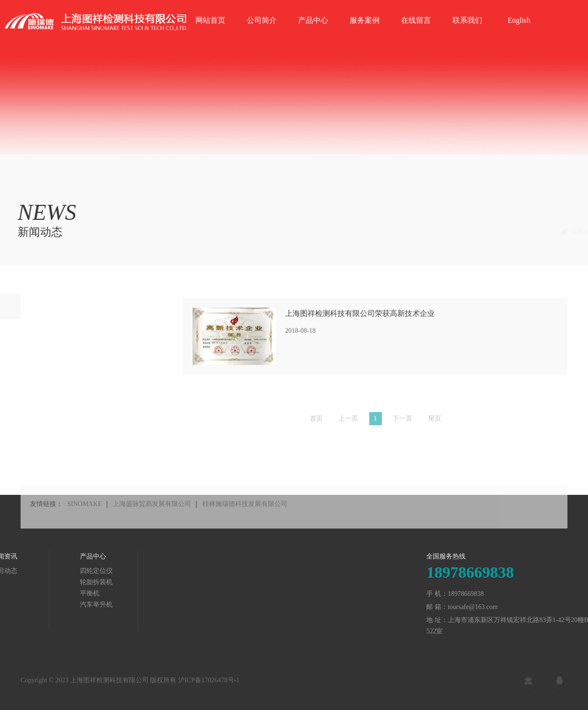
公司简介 (262, 34)
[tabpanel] (294, 77)
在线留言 (416, 34)
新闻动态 (555, 232)
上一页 (348, 422)
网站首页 (210, 34)
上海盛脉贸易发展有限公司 (152, 514)
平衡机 (37, 593)
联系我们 (467, 34)
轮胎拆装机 (43, 582)
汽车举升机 (43, 605)
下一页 (402, 422)
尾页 (435, 422)
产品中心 (313, 34)
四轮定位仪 (43, 571)
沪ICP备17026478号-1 (209, 684)
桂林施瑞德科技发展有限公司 (245, 514)
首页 (524, 232)
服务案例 (365, 34)
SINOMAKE (85, 514)
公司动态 (24, 306)
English (519, 34)
